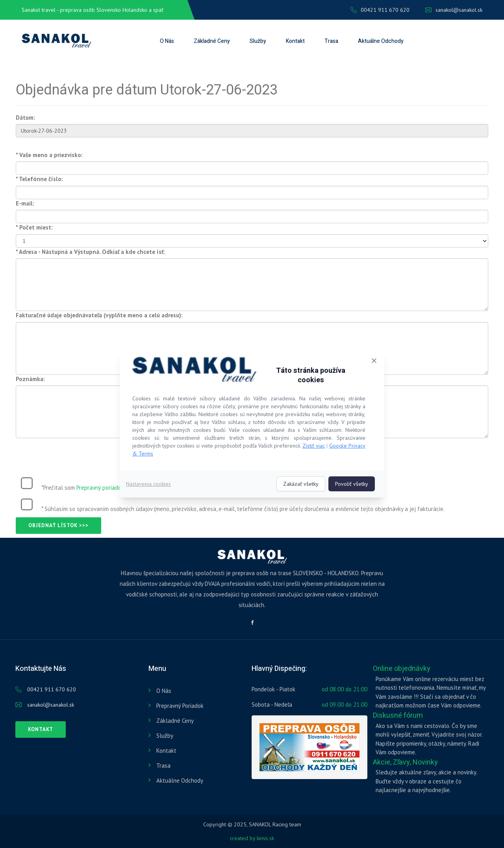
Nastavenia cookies (148, 484)
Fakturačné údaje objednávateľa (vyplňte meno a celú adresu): (99, 315)
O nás (167, 41)
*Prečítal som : (83, 488)
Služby (258, 41)
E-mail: (25, 203)
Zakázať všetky (301, 484)
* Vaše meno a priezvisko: (49, 155)
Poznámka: (30, 379)
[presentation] (76, 454)
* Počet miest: (34, 227)
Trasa (331, 41)
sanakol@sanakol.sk (454, 10)
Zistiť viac (314, 446)
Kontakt (295, 41)
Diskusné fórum (398, 716)
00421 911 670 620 (380, 10)
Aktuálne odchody (381, 41)
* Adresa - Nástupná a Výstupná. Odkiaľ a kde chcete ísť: (90, 252)
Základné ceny (212, 41)
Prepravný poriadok (100, 488)
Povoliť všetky (352, 484)
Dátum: (25, 118)
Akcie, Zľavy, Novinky (405, 762)
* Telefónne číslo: (39, 179)
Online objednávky (402, 669)
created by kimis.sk (252, 838)
